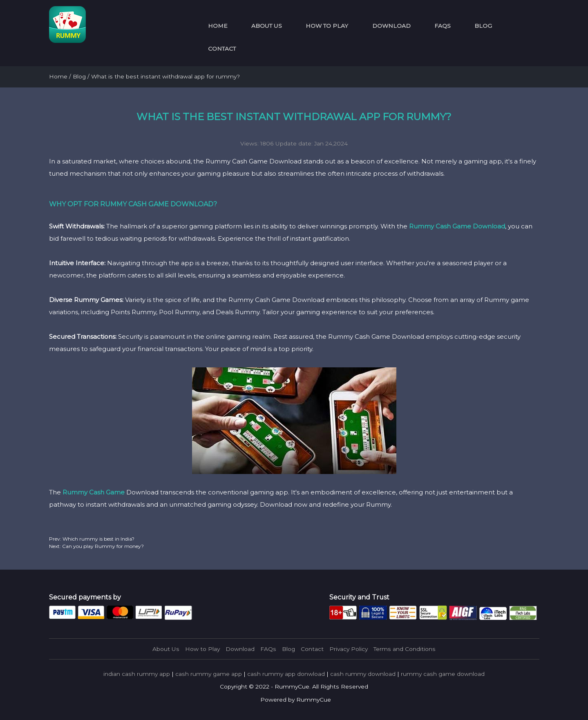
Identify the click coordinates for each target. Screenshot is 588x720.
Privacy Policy (349, 649)
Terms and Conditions (405, 649)
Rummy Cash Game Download (457, 226)
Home (218, 26)
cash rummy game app (209, 674)
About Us (267, 26)
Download (391, 26)
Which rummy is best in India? (98, 539)
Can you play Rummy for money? (102, 546)
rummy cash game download (443, 674)
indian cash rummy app (137, 674)
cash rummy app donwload (286, 674)
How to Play (327, 26)
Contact (222, 49)
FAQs (443, 26)
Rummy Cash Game (94, 492)
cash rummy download (363, 674)
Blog (483, 26)
